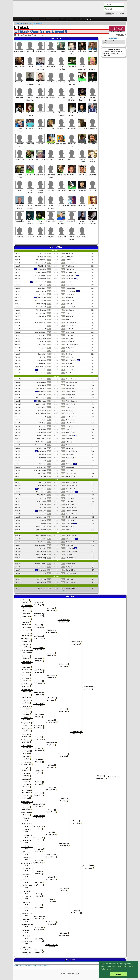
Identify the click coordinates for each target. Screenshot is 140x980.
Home (31, 19)
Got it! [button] (118, 974)
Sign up (121, 13)
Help (70, 19)
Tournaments (79, 19)
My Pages (89, 19)
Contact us (63, 19)
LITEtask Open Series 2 (35, 24)
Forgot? (115, 13)
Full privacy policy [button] (107, 969)
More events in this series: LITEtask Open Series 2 (32, 965)
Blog (55, 19)
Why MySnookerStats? (43, 19)
